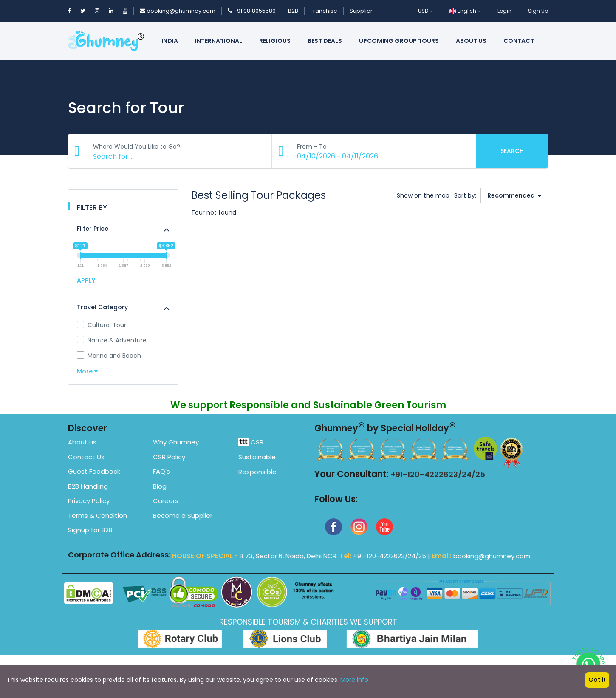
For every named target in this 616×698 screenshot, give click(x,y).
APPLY (86, 280)
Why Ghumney (176, 442)
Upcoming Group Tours (399, 41)
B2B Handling (88, 486)
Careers (166, 501)
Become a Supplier (183, 516)
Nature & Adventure (112, 340)
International (219, 41)
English (465, 11)
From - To (312, 147)
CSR (251, 442)
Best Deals (325, 41)
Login (504, 11)
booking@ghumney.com (178, 11)
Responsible (257, 472)
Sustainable (257, 457)
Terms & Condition (97, 516)
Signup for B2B (90, 530)
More (87, 371)
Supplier (361, 11)
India (170, 41)
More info (354, 680)
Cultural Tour (102, 325)
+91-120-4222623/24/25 (438, 474)
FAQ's (161, 471)
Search (512, 151)
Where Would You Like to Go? (137, 147)
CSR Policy (169, 457)
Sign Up (538, 11)
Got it (597, 680)
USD (425, 11)
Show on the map (423, 195)
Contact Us (86, 457)
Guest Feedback (94, 471)
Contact (519, 41)
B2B (293, 11)
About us (471, 41)
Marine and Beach (109, 356)
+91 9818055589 (252, 11)
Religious (275, 41)
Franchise (324, 11)
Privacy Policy (89, 501)
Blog (160, 486)
